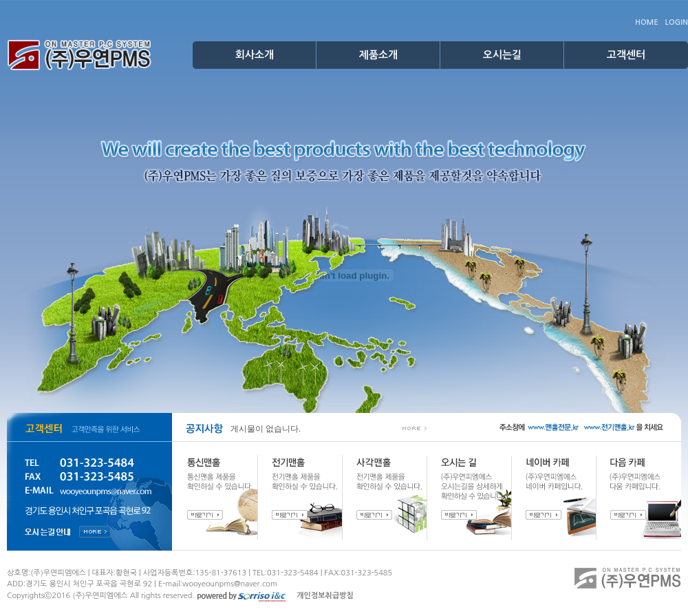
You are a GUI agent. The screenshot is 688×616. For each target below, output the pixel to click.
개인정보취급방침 (325, 596)
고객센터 (626, 55)
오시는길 (502, 55)
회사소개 (255, 55)
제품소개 (378, 55)
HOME (647, 22)
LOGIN (677, 22)
